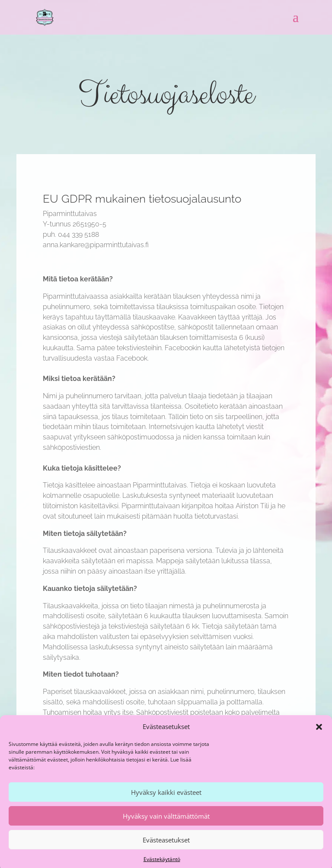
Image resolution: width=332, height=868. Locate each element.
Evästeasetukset (166, 847)
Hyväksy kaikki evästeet (166, 800)
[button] (319, 734)
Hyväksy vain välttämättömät (166, 823)
